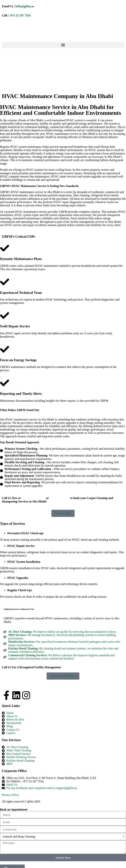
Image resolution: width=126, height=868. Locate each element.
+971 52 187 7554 (20, 15)
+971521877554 (33, 498)
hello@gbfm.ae (25, 6)
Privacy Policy (10, 795)
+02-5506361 (60, 498)
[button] (63, 45)
